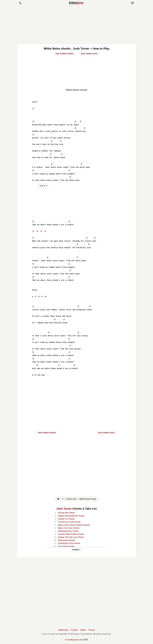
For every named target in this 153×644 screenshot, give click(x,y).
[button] (20, 3)
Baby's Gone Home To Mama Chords (74, 525)
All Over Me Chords (66, 513)
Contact (74, 630)
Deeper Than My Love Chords (71, 537)
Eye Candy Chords (66, 546)
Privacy (92, 630)
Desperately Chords (67, 540)
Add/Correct (63, 630)
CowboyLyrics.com (75, 640)
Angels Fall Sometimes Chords (71, 516)
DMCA (83, 630)
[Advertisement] (76, 24)
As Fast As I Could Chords (69, 522)
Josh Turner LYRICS (106, 433)
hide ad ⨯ (44, 186)
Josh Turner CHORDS (47, 433)
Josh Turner (64, 509)
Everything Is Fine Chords (69, 543)
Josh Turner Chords (64, 54)
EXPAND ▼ (77, 550)
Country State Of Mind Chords (71, 534)
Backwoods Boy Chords (68, 531)
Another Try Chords (66, 519)
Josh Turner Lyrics (89, 54)
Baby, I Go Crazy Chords (69, 528)
